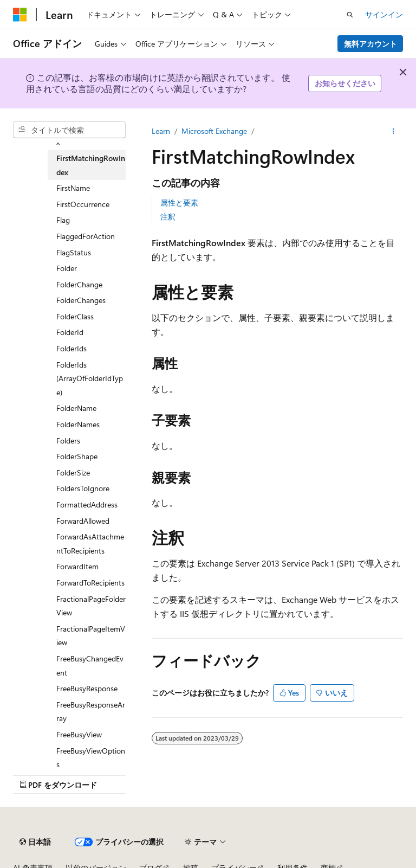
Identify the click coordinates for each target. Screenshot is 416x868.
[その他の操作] (394, 131)
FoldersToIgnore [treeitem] (83, 488)
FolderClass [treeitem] (75, 316)
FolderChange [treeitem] (79, 284)
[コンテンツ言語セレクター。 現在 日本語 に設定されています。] (35, 842)
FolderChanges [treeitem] (81, 300)
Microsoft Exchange (214, 131)
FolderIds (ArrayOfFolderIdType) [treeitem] (90, 378)
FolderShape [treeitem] (77, 456)
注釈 (168, 217)
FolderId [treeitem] (70, 332)
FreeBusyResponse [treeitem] (87, 688)
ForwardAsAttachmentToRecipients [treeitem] (90, 544)
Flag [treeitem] (63, 220)
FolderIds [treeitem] (71, 348)
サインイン (384, 14)
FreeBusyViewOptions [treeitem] (91, 758)
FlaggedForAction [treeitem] (86, 236)
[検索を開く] (350, 15)
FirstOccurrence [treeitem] (83, 204)
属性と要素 (179, 202)
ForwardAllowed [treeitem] (83, 521)
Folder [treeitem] (67, 268)
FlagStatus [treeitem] (74, 252)
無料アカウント (370, 44)
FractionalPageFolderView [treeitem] (91, 606)
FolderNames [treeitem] (78, 424)
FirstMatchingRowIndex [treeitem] (91, 165)
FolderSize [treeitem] (73, 472)
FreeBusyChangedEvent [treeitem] (90, 666)
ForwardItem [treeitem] (77, 566)
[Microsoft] (20, 15)
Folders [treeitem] (68, 441)
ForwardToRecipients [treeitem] (90, 583)
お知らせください (345, 83)
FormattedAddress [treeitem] (87, 504)
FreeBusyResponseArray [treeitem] (91, 712)
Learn (161, 131)
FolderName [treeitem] (76, 408)
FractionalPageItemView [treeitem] (91, 636)
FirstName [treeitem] (73, 188)
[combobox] (69, 130)
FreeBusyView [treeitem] (79, 734)
